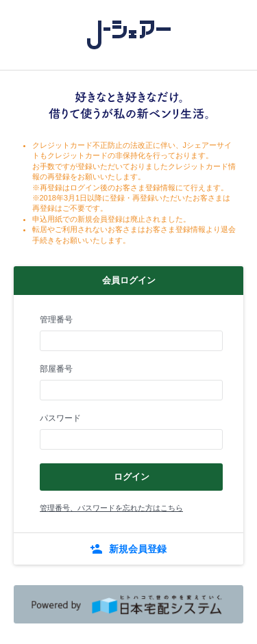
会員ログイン (129, 280)
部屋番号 (56, 369)
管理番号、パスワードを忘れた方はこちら (111, 508)
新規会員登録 (138, 549)
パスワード (60, 418)
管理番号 (56, 320)
